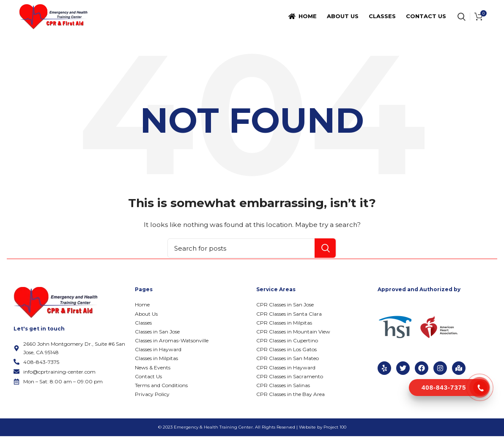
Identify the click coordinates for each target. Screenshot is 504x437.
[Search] (252, 249)
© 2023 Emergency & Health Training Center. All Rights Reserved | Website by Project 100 (252, 428)
